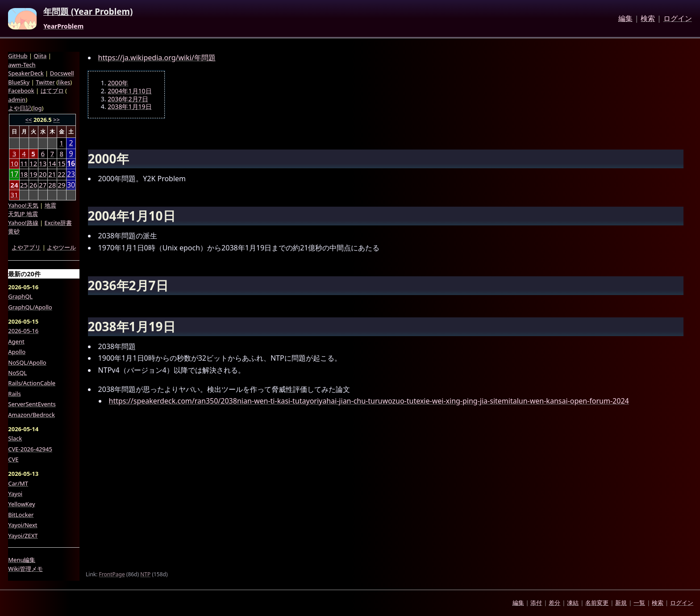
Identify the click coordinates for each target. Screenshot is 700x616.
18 (24, 174)
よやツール (61, 247)
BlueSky (19, 82)
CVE (13, 459)
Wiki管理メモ (25, 569)
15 (61, 163)
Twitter (45, 82)
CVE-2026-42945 (30, 449)
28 (52, 185)
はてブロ (52, 91)
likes (64, 82)
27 (43, 185)
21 (52, 174)
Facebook (21, 91)
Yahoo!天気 (23, 205)
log (37, 108)
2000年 (118, 83)
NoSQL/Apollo (27, 362)
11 (24, 163)
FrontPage (112, 574)
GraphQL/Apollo (30, 307)
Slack (15, 438)
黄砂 (14, 231)
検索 (648, 19)
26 (33, 185)
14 (52, 163)
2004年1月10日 (129, 91)
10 (14, 163)
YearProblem (63, 26)
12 (33, 163)
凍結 (573, 603)
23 (71, 174)
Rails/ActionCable (32, 383)
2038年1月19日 (129, 107)
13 (43, 163)
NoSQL (17, 373)
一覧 (639, 603)
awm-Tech (22, 65)
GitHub (18, 56)
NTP (145, 574)
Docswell (62, 73)
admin (17, 100)
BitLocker (21, 515)
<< (29, 120)
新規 (621, 603)
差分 (554, 603)
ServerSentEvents (32, 404)
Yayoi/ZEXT (23, 536)
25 (24, 185)
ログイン (678, 19)
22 (61, 174)
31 (14, 195)
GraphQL (20, 296)
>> (56, 120)
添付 (536, 603)
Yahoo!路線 (23, 223)
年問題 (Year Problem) (88, 12)
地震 (50, 205)
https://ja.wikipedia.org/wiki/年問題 (157, 58)
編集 (625, 19)
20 (43, 174)
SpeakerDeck (26, 73)
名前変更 (597, 603)
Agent (16, 341)
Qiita (40, 56)
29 (61, 185)
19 (33, 174)
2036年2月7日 (128, 99)
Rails (14, 394)
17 (14, 174)
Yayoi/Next (23, 525)
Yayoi (15, 494)
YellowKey (21, 504)
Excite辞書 (58, 223)
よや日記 (20, 108)
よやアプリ (26, 247)
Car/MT (18, 483)
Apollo (17, 352)
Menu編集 (22, 560)
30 (71, 185)
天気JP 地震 (23, 214)
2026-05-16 (23, 331)
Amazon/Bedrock (31, 415)
